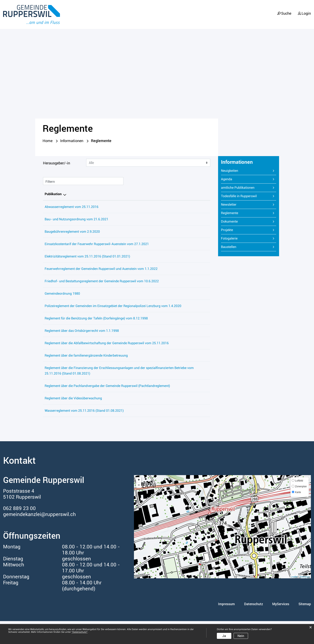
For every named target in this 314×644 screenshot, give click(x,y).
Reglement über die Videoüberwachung (73, 421)
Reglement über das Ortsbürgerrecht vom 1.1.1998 (82, 342)
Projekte (227, 231)
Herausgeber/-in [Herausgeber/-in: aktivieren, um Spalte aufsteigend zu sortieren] (178, 195)
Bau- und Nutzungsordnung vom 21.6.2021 (76, 220)
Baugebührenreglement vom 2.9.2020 (72, 232)
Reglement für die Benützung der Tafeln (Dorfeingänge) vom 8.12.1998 (96, 330)
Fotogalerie (229, 239)
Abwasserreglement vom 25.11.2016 (72, 207)
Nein (241, 636)
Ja (224, 636)
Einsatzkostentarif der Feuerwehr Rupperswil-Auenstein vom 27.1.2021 (97, 245)
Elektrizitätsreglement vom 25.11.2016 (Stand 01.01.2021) (87, 257)
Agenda (227, 180)
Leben (208, 19)
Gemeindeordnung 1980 (62, 300)
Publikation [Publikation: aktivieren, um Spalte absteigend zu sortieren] (53, 195)
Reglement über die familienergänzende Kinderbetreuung (86, 373)
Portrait (185, 19)
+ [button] (139, 503)
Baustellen (229, 247)
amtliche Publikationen (238, 188)
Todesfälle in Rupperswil (239, 197)
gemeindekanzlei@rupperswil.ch (39, 537)
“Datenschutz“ (80, 632)
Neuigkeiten (230, 171)
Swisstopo (305, 600)
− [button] (139, 508)
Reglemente (239, 214)
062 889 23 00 (19, 531)
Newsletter (229, 205)
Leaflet (294, 600)
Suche (286, 11)
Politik (231, 19)
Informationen (295, 19)
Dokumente (229, 222)
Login (306, 11)
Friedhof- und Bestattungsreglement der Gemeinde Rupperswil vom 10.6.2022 (102, 287)
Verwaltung (258, 19)
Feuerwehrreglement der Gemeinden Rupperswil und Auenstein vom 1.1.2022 (101, 269)
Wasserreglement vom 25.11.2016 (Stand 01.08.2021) (84, 433)
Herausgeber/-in (57, 164)
